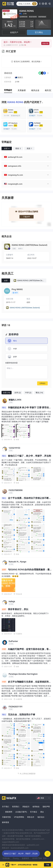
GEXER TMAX (38, 858)
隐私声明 (46, 807)
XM (21, 854)
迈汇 (4, 854)
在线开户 (14, 32)
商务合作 (31, 817)
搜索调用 (9, 812)
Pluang (16, 858)
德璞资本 (13, 854)
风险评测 (45, 43)
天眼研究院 (6, 817)
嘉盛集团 (25, 858)
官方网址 (39, 32)
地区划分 (41, 817)
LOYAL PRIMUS (32, 854)
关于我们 (6, 807)
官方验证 (34, 812)
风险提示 (26, 807)
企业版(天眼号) (21, 812)
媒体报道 (6, 822)
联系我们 (16, 807)
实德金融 (6, 858)
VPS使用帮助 (19, 817)
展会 (42, 812)
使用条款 (36, 807)
